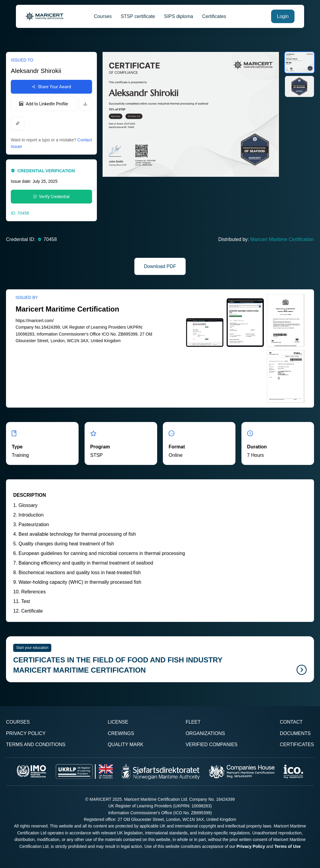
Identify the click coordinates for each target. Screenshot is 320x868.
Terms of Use (288, 846)
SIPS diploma (179, 16)
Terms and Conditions (36, 744)
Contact (291, 722)
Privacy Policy (26, 733)
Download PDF (160, 266)
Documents (295, 733)
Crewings (121, 733)
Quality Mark (126, 744)
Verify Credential (51, 197)
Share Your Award (51, 87)
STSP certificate (138, 16)
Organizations (205, 733)
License (118, 722)
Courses (103, 16)
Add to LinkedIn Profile (43, 104)
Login (283, 16)
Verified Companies (212, 744)
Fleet (193, 722)
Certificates (214, 16)
